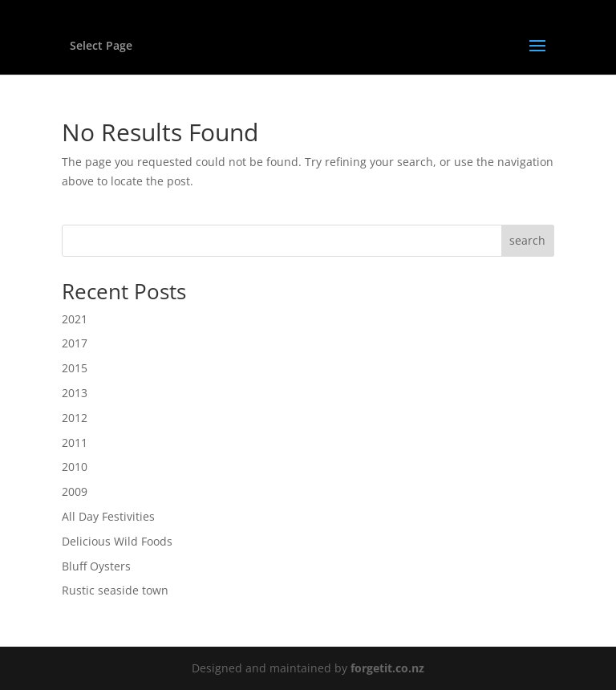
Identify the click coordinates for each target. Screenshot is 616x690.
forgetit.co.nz (387, 668)
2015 (75, 368)
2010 (75, 467)
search (527, 240)
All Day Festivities (108, 516)
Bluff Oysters (96, 566)
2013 (75, 393)
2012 (75, 418)
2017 (75, 343)
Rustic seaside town (115, 590)
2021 (75, 319)
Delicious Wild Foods (117, 541)
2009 (75, 491)
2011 (75, 442)
